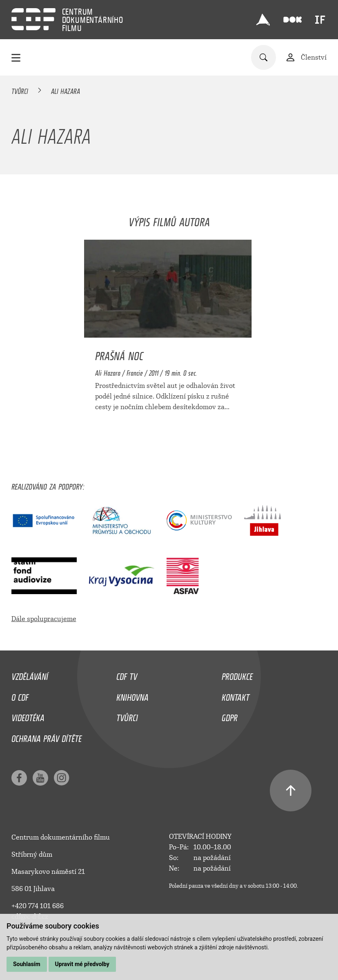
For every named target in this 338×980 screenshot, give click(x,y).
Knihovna (132, 695)
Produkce (237, 675)
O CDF (20, 695)
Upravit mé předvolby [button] (82, 964)
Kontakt (236, 695)
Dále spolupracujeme (44, 619)
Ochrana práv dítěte (47, 737)
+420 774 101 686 (38, 906)
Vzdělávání (30, 675)
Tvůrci (20, 90)
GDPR (230, 716)
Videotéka (28, 716)
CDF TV (127, 675)
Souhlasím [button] (27, 964)
